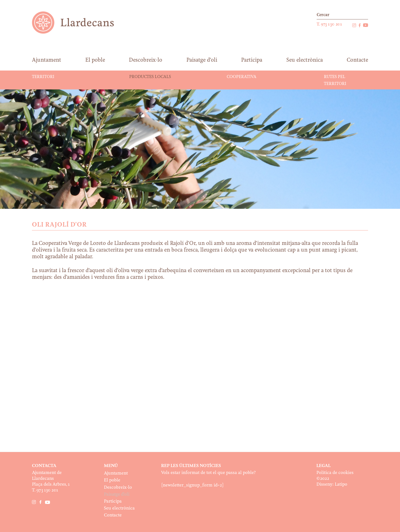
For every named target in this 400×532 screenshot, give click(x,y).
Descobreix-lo (118, 487)
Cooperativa (242, 77)
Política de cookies (335, 473)
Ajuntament (116, 473)
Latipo (341, 484)
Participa (113, 501)
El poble (112, 480)
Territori (43, 77)
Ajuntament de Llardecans (78, 22)
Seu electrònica (119, 508)
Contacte (113, 515)
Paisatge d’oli (117, 494)
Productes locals (150, 77)
